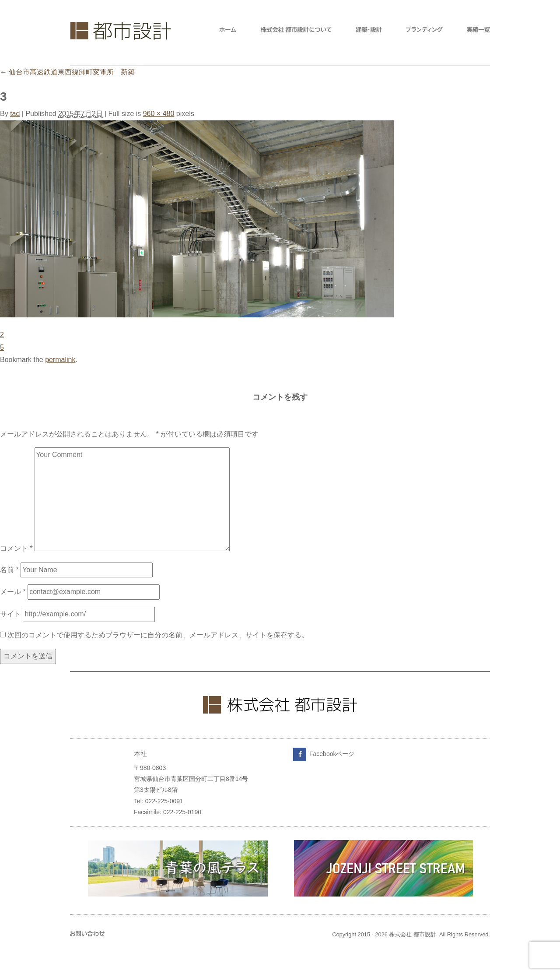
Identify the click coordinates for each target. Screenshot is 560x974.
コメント (16, 549)
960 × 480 (159, 114)
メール (13, 592)
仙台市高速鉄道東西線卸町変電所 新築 (67, 72)
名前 (9, 570)
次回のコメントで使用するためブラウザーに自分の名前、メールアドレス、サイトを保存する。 (158, 635)
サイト (10, 614)
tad (15, 114)
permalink (60, 360)
